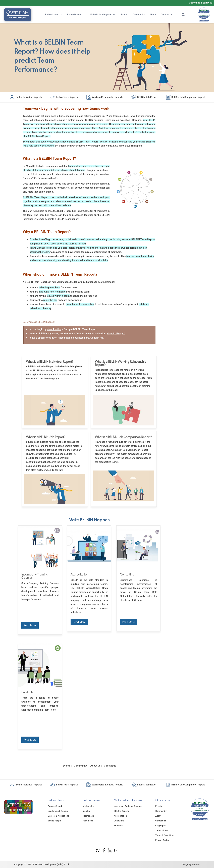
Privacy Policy (162, 840)
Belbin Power (76, 15)
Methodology (89, 806)
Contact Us (167, 15)
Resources (88, 821)
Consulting (119, 821)
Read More (30, 625)
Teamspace (88, 816)
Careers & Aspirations (58, 816)
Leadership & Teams (58, 811)
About (153, 15)
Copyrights (161, 826)
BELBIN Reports (122, 811)
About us (95, 766)
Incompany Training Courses (128, 806)
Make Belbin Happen (103, 15)
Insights (87, 811)
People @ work (55, 806)
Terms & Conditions (165, 835)
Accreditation (120, 816)
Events (124, 15)
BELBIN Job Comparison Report (185, 97)
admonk (196, 864)
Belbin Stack (54, 15)
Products (118, 826)
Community (139, 15)
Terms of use (162, 830)
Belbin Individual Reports (26, 97)
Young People (55, 821)
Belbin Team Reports (64, 97)
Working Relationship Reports (105, 97)
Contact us (110, 766)
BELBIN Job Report (144, 97)
